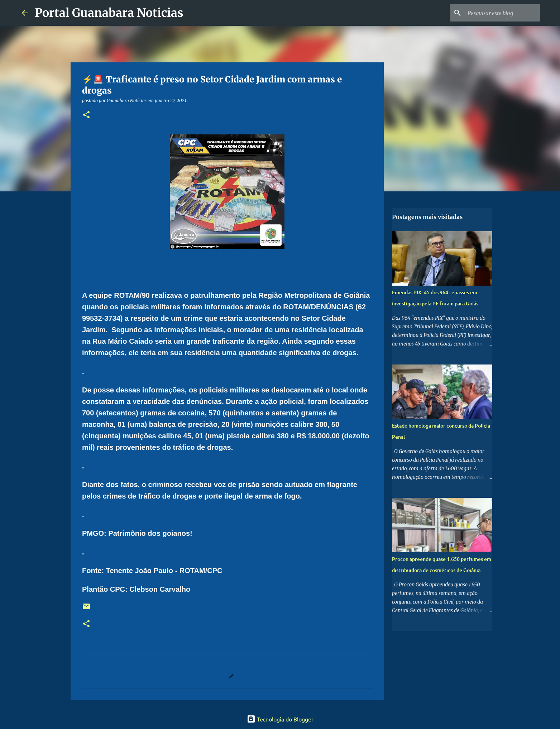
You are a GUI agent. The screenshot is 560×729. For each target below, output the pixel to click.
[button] (86, 115)
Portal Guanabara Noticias (109, 13)
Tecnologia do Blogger (280, 719)
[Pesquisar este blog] (502, 13)
